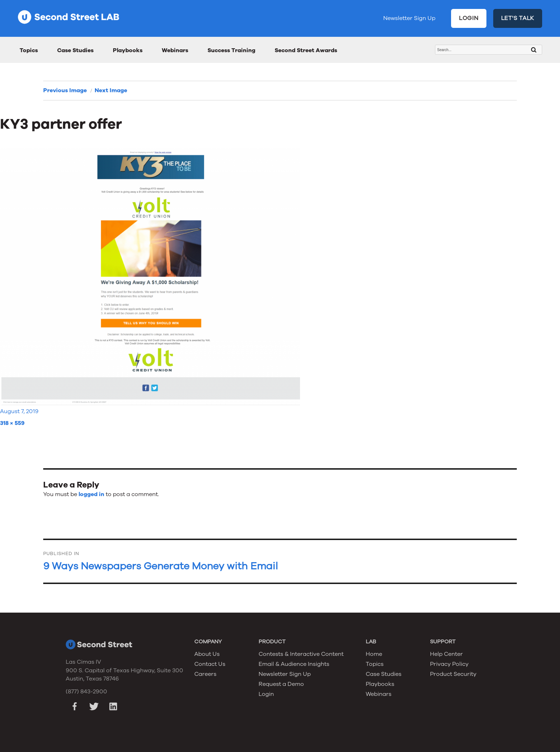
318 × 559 (12, 423)
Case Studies (75, 50)
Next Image (111, 90)
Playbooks (128, 50)
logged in (91, 494)
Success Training (231, 50)
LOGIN (469, 18)
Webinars (175, 50)
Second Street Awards (306, 50)
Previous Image (65, 90)
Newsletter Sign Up (409, 18)
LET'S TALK (518, 18)
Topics (29, 50)
